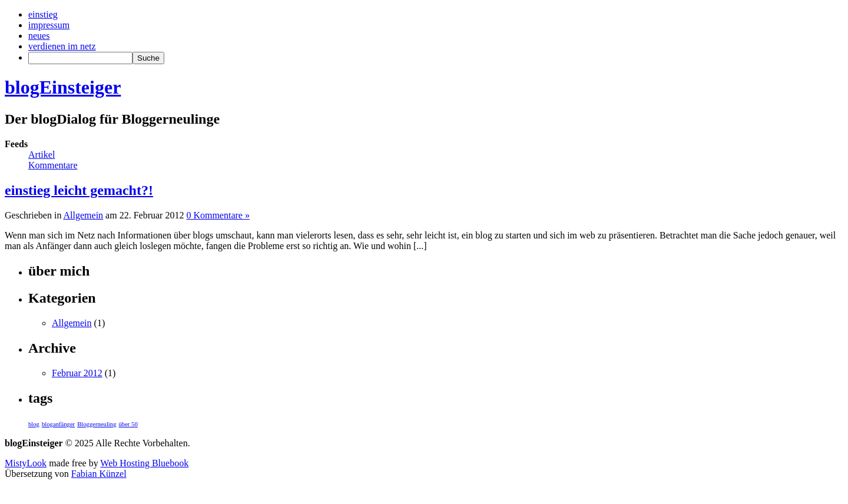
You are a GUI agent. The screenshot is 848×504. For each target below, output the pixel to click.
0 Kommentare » (218, 215)
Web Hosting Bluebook (144, 463)
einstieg (43, 14)
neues (39, 36)
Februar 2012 (77, 373)
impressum (49, 25)
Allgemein (84, 215)
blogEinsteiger (63, 87)
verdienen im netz (62, 46)
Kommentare (53, 165)
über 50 (128, 424)
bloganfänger (58, 424)
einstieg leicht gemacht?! (79, 190)
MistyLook (26, 463)
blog (34, 424)
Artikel (42, 155)
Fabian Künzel (99, 474)
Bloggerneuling (97, 424)
